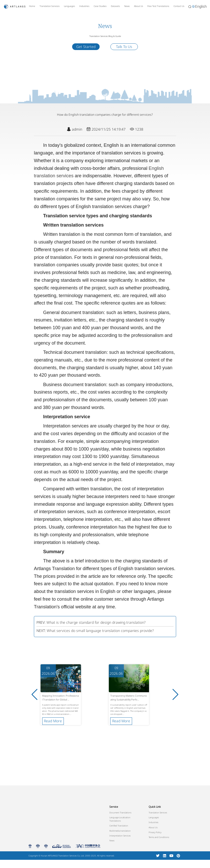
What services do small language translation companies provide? (100, 631)
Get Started (86, 47)
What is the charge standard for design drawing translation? (96, 622)
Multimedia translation (120, 831)
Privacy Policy (155, 832)
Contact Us (179, 6)
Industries (84, 6)
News (127, 6)
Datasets (115, 6)
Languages (69, 6)
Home (32, 6)
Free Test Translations (158, 6)
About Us (139, 6)
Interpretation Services (120, 836)
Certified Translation (119, 826)
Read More (53, 721)
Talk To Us (124, 47)
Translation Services (50, 6)
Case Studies (100, 6)
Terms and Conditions (159, 837)
